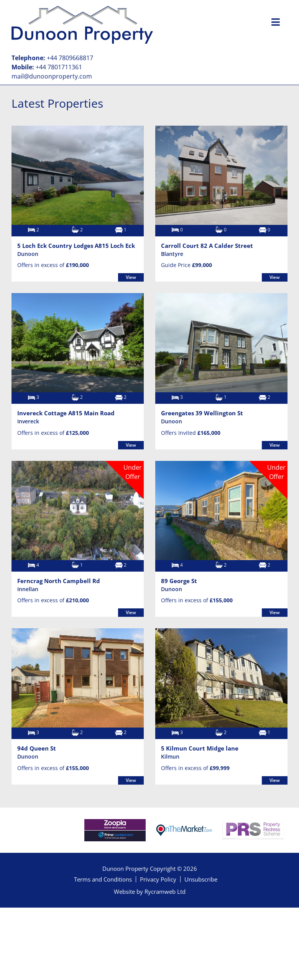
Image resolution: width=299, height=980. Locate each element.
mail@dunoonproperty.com (52, 76)
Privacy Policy (158, 879)
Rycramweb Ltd (165, 892)
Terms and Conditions (103, 879)
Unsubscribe (201, 879)
